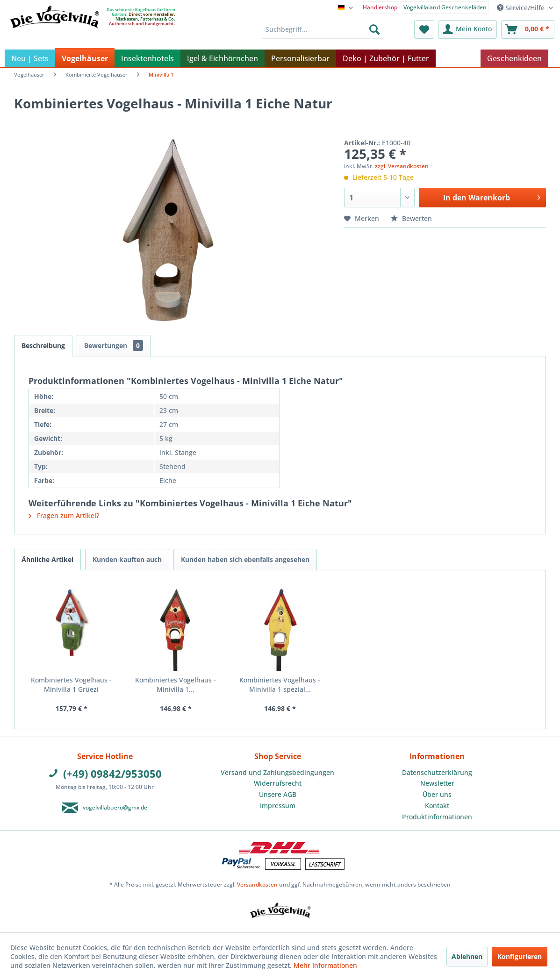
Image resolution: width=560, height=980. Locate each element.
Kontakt (437, 806)
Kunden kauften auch (127, 559)
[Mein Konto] (468, 29)
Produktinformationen (437, 817)
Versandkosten (257, 884)
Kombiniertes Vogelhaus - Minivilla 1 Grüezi (71, 685)
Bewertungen (114, 345)
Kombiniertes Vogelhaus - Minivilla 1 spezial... (280, 685)
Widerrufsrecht (278, 783)
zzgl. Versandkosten (402, 166)
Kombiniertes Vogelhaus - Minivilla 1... (176, 685)
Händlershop (380, 7)
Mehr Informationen (325, 965)
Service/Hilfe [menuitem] (522, 8)
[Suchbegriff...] (323, 29)
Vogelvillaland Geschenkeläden (445, 7)
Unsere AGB (278, 794)
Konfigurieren (520, 956)
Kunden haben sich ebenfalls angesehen (245, 559)
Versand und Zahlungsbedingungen (277, 772)
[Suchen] (374, 29)
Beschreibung (43, 345)
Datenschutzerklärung (437, 772)
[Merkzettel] (424, 29)
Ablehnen (467, 956)
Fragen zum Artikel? (64, 515)
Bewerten (411, 218)
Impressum (278, 806)
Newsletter (437, 783)
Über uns (437, 794)
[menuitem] (380, 7)
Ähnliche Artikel (47, 559)
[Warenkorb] (528, 29)
